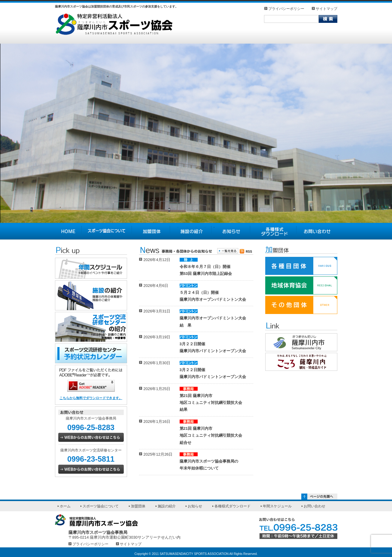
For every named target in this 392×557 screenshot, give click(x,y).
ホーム (65, 506)
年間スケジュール (277, 506)
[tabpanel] (196, 133)
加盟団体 (151, 231)
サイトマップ (327, 9)
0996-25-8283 (91, 427)
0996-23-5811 (91, 459)
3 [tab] (196, 227)
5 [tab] (214, 227)
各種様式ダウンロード (273, 231)
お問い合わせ (317, 231)
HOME (68, 231)
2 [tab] (187, 227)
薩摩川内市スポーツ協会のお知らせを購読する (246, 251)
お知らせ (231, 231)
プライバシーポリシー (286, 9)
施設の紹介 (191, 231)
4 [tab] (205, 227)
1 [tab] (178, 227)
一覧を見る (228, 251)
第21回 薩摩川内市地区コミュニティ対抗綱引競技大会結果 (211, 403)
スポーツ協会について (107, 231)
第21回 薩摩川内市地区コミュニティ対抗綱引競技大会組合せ (211, 435)
